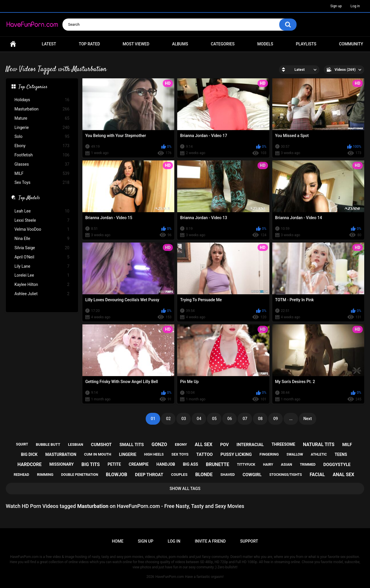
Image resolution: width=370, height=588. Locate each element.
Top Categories (33, 87)
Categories (223, 44)
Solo (42, 137)
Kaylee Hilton (42, 285)
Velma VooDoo (42, 229)
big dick (29, 454)
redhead (22, 475)
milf (347, 445)
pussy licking (236, 454)
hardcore (29, 464)
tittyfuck (246, 465)
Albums (180, 44)
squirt (22, 444)
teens (341, 454)
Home (13, 44)
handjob (166, 464)
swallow (295, 454)
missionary (62, 464)
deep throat (149, 475)
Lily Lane (42, 266)
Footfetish (42, 155)
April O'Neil (42, 257)
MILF (42, 174)
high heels (154, 454)
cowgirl (252, 475)
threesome (283, 444)
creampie (139, 464)
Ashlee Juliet (42, 294)
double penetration (80, 475)
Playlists (306, 44)
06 (230, 419)
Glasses (42, 164)
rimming (45, 475)
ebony (181, 444)
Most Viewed (136, 44)
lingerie (128, 454)
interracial (250, 445)
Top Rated (89, 44)
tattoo (205, 454)
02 (168, 419)
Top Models (29, 198)
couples (179, 475)
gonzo (159, 444)
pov (225, 445)
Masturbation (42, 109)
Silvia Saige (42, 248)
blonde (204, 475)
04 (199, 419)
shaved (227, 475)
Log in (355, 6)
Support (249, 541)
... (291, 419)
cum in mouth (98, 454)
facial (317, 475)
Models (265, 44)
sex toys (180, 454)
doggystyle (337, 465)
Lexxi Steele (42, 220)
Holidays (42, 100)
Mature (42, 118)
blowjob (116, 475)
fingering (269, 454)
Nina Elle (42, 239)
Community (351, 44)
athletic (319, 454)
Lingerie (42, 128)
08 (260, 419)
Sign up (336, 6)
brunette (217, 464)
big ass (191, 464)
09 (275, 419)
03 (184, 419)
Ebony (42, 146)
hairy (268, 465)
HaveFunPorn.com (170, 577)
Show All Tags (185, 489)
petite (114, 464)
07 (245, 419)
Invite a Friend (210, 541)
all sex (204, 444)
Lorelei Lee (42, 275)
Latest (49, 44)
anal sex (344, 475)
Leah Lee (42, 211)
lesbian (75, 444)
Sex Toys (42, 183)
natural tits (319, 444)
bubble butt (48, 444)
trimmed (308, 465)
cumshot (101, 445)
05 (214, 419)
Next (307, 419)
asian (287, 464)
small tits (132, 445)
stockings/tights (286, 475)
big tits (91, 464)
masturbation (61, 454)
